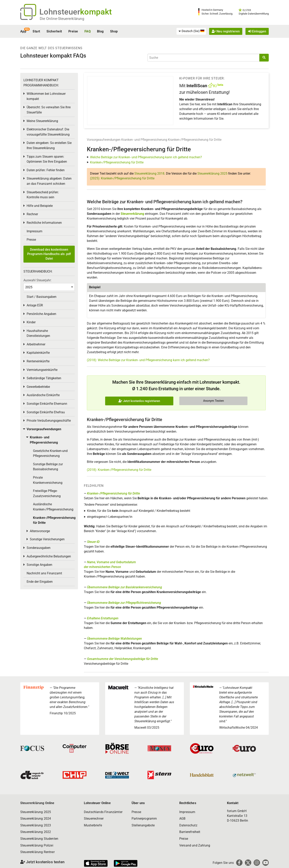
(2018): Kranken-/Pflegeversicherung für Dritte (119, 470)
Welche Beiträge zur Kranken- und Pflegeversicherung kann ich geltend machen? (146, 157)
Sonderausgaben (39, 548)
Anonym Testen (213, 401)
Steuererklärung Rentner (37, 852)
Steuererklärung (132, 214)
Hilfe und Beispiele (40, 206)
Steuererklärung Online (37, 803)
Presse (31, 240)
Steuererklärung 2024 (36, 819)
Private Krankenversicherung (48, 480)
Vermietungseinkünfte (42, 370)
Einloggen (257, 31)
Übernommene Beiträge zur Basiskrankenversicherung (125, 587)
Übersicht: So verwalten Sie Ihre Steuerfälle (49, 110)
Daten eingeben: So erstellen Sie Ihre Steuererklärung (49, 145)
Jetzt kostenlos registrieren (139, 401)
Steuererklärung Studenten (39, 839)
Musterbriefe (93, 825)
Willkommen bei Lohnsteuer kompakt (46, 96)
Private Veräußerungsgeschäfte (49, 421)
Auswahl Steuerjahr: (37, 280)
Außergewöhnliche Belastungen (49, 556)
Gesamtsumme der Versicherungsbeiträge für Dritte (123, 659)
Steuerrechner (94, 819)
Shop (114, 31)
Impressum (34, 231)
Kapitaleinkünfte (38, 353)
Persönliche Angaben (41, 314)
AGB (182, 819)
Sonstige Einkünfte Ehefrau (46, 412)
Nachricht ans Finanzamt (44, 573)
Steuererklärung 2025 (212, 174)
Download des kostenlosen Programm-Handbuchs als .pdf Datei (49, 254)
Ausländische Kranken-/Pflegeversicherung (53, 507)
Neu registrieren (226, 31)
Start (36, 31)
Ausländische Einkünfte (43, 395)
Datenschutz (188, 825)
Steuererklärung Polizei (37, 845)
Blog (100, 31)
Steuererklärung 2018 (149, 174)
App (23, 31)
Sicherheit (54, 31)
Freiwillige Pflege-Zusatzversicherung (47, 493)
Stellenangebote (143, 825)
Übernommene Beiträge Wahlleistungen (114, 639)
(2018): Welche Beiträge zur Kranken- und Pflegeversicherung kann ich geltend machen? (148, 360)
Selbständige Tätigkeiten (44, 378)
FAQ (88, 31)
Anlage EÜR (35, 305)
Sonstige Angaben (39, 565)
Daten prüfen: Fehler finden (46, 170)
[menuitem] (191, 31)
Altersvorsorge (40, 531)
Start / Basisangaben (42, 297)
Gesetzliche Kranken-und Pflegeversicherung (50, 453)
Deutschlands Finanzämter (103, 812)
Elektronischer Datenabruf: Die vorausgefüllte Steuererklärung (48, 132)
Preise (73, 31)
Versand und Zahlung (195, 845)
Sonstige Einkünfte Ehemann (47, 404)
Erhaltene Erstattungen (103, 618)
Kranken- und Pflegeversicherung (144, 140)
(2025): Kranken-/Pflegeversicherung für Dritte (122, 178)
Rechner (32, 214)
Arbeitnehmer (36, 344)
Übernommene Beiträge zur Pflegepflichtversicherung (124, 603)
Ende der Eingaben (40, 582)
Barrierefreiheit (190, 832)
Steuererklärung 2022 (36, 832)
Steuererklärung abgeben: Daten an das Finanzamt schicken (49, 181)
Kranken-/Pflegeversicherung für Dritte (195, 140)
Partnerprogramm (144, 819)
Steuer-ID (93, 542)
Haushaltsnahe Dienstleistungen (38, 333)
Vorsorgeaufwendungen (104, 140)
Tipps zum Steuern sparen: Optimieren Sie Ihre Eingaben (47, 159)
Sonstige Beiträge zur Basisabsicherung (48, 467)
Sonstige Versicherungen (47, 539)
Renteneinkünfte (38, 361)
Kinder (31, 322)
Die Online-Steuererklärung (62, 19)
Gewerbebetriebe (38, 387)
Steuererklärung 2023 (36, 825)
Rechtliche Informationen (44, 223)
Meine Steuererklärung (42, 121)
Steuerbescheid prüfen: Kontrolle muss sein (43, 195)
